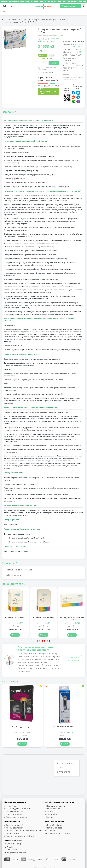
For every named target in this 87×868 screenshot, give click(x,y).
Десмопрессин (70, 80)
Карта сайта (52, 814)
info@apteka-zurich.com (16, 853)
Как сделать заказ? (14, 825)
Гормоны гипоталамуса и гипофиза (51, 20)
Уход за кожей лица (15, 814)
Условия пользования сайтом (20, 836)
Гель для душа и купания (18, 809)
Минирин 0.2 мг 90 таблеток (43, 618)
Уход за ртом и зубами (16, 817)
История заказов (54, 828)
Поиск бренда (53, 809)
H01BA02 (79, 52)
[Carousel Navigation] (15, 36)
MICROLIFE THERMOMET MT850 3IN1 (65, 727)
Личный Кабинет (55, 825)
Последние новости (56, 806)
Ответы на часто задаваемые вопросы (24, 831)
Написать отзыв (47, 41)
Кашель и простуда (15, 812)
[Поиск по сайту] (83, 12)
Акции (50, 812)
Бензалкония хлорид (73, 77)
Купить (54, 63)
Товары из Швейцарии (19, 20)
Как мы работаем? (14, 828)
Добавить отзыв (13, 575)
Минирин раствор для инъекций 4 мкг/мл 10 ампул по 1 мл (72, 618)
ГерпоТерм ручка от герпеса (22, 727)
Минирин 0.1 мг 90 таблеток (15, 618)
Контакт (50, 817)
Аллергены (11, 806)
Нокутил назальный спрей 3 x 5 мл (21, 22)
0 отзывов (54, 39)
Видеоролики (12, 833)
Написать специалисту (74, 660)
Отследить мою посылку (58, 833)
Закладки (51, 831)
